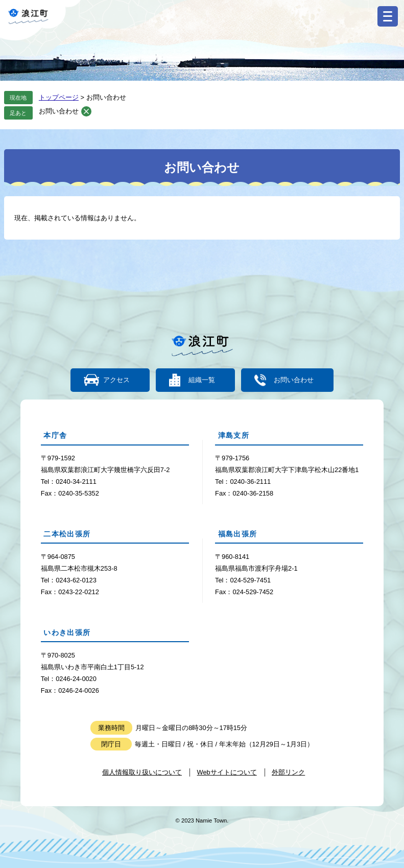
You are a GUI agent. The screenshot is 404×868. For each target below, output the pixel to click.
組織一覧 (202, 380)
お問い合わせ (59, 111)
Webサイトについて (227, 772)
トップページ (59, 97)
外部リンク (288, 772)
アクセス (116, 380)
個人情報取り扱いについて (142, 772)
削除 (86, 111)
